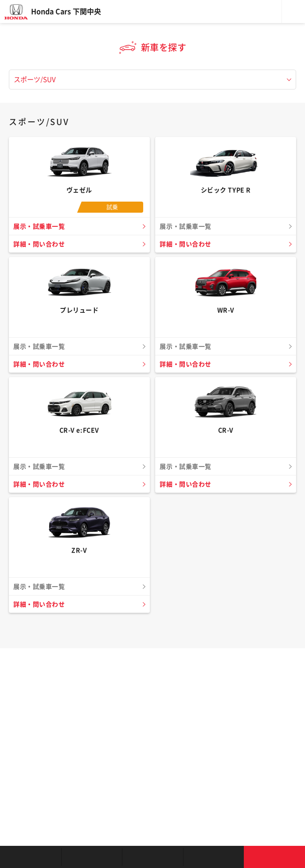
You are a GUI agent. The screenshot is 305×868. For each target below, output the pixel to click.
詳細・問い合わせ (39, 244)
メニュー (293, 12)
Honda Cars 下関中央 (66, 12)
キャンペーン (214, 857)
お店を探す (31, 857)
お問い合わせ (274, 857)
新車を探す (92, 857)
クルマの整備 (152, 857)
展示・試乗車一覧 (39, 226)
